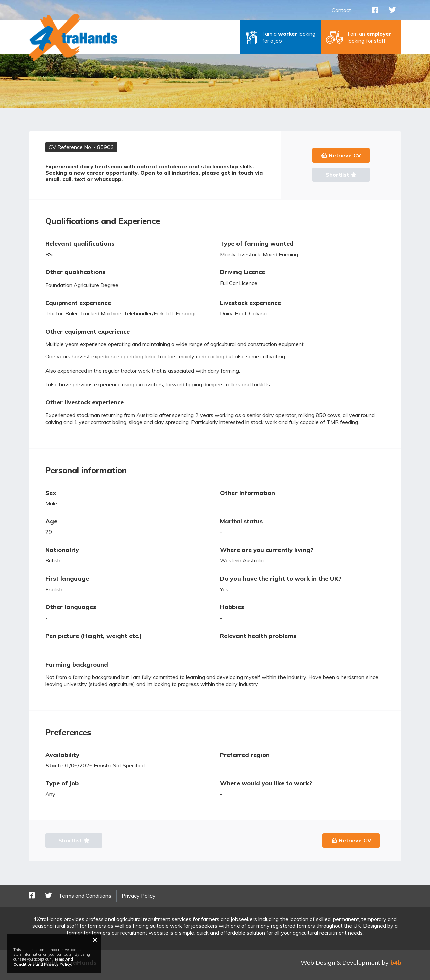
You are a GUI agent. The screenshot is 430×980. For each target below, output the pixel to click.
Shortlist (341, 175)
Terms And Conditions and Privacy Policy (43, 962)
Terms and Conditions (85, 896)
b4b (396, 962)
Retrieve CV (341, 155)
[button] (281, 37)
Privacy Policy (139, 896)
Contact (341, 10)
